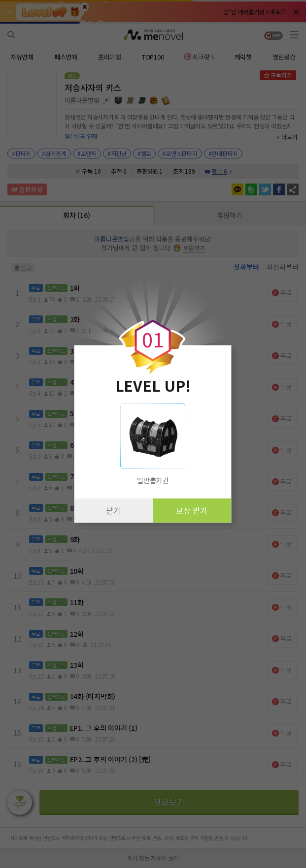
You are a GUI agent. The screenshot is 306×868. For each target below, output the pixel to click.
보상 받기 (192, 510)
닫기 (113, 510)
